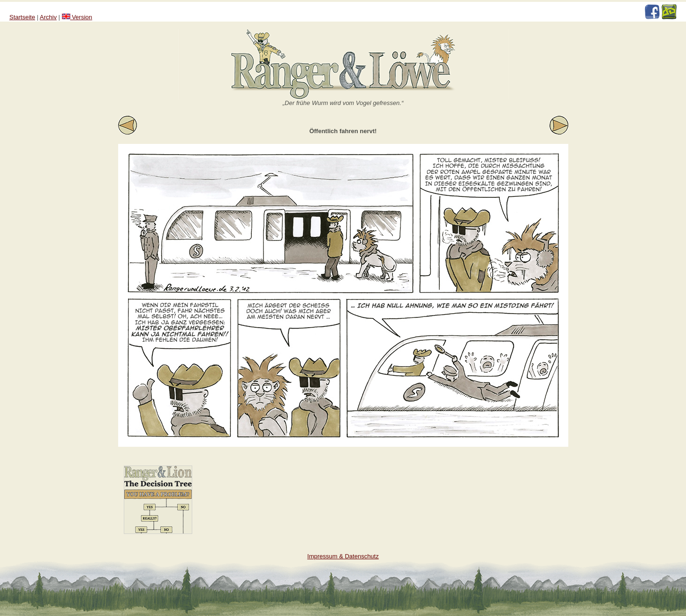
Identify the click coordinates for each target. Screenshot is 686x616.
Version (77, 17)
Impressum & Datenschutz (343, 556)
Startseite (22, 17)
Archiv (48, 17)
